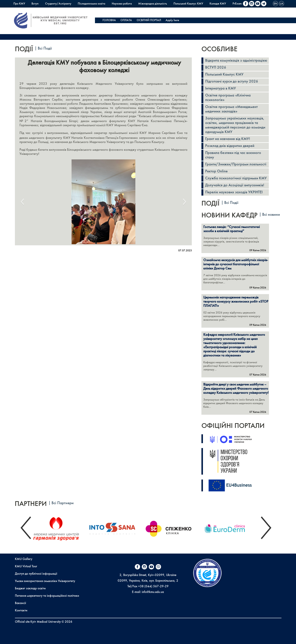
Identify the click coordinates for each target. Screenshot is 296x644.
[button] (22, 202)
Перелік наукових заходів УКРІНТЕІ (234, 192)
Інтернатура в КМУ (221, 89)
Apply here (172, 20)
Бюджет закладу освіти (30, 589)
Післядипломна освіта (91, 4)
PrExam (237, 4)
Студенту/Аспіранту (58, 4)
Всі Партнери (63, 503)
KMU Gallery (24, 559)
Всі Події (45, 49)
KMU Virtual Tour (26, 566)
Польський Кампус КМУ (188, 4)
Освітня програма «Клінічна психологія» (228, 98)
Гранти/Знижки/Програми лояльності (236, 164)
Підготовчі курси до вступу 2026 (232, 82)
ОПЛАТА (126, 20)
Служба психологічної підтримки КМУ (236, 178)
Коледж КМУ (218, 4)
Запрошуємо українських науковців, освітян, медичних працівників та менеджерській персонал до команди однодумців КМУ (235, 125)
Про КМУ (19, 4)
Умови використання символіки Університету (45, 581)
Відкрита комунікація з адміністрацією (236, 61)
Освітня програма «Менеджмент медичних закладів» (231, 109)
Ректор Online (216, 171)
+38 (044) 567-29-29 (153, 586)
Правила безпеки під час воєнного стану (233, 155)
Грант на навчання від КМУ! (228, 139)
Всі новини (271, 215)
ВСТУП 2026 (216, 68)
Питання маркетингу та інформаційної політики (47, 596)
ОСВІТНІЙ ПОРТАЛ (149, 20)
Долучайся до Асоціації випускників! (235, 185)
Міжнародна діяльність (153, 4)
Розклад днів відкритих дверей (230, 146)
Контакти (21, 611)
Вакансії (20, 603)
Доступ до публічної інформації (36, 574)
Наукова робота (122, 4)
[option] (60, 528)
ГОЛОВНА (109, 20)
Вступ (35, 4)
